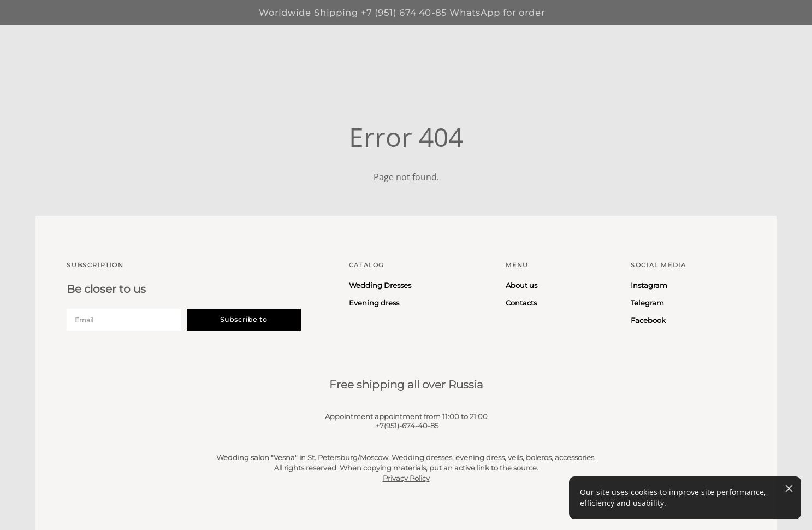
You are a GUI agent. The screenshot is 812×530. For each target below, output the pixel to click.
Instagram (649, 285)
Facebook (648, 320)
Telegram (647, 303)
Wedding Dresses (380, 285)
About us (521, 285)
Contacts (521, 303)
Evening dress (374, 303)
